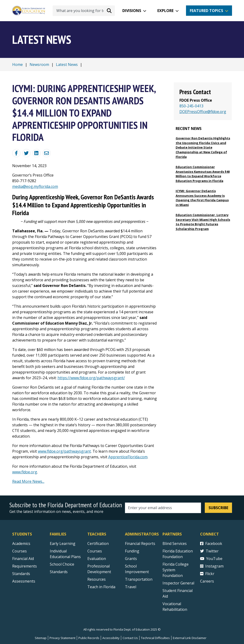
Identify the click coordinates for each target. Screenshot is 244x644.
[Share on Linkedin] (37, 153)
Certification (98, 543)
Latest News (67, 64)
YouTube (211, 559)
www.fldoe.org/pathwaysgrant (64, 451)
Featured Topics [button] (206, 11)
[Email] (47, 153)
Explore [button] (165, 11)
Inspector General (178, 583)
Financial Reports (140, 543)
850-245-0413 (191, 106)
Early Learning (63, 543)
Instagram (212, 566)
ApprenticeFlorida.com (128, 457)
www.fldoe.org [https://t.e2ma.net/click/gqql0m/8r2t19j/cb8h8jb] (25, 472)
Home (17, 64)
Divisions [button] (132, 11)
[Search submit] (109, 11)
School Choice (62, 564)
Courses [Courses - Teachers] (95, 551)
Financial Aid (23, 559)
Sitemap (41, 638)
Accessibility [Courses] (111, 638)
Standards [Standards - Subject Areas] (21, 574)
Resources (97, 579)
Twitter (209, 551)
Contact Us (130, 638)
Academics (21, 543)
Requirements (25, 566)
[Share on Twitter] (26, 153)
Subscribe (218, 508)
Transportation (139, 579)
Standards (59, 572)
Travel (131, 587)
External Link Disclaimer (190, 638)
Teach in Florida (101, 587)
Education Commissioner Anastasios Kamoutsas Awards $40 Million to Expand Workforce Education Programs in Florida (203, 174)
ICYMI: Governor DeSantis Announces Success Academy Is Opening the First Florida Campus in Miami (202, 198)
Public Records (89, 638)
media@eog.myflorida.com (35, 186)
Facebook (211, 543)
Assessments (24, 581)
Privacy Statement (62, 638)
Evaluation (97, 559)
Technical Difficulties (155, 638)
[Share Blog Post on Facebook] (16, 153)
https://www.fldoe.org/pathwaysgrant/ (91, 378)
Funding (132, 551)
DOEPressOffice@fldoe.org (203, 112)
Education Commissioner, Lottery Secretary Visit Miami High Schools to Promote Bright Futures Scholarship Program (203, 222)
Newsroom (39, 64)
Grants (131, 559)
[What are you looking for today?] (84, 11)
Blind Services (175, 543)
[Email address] (163, 508)
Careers (207, 581)
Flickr (207, 574)
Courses (19, 551)
